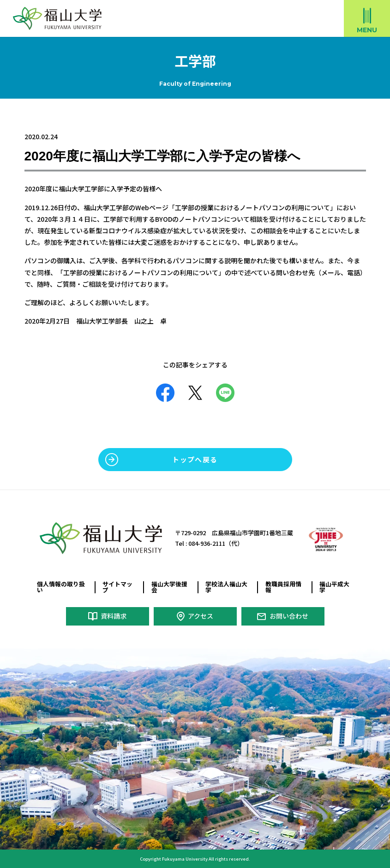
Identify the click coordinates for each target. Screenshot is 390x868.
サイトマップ (117, 587)
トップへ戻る (195, 459)
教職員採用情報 (283, 587)
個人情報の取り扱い (61, 587)
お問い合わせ (289, 616)
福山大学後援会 (169, 587)
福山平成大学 (334, 587)
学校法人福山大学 (226, 587)
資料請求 (114, 616)
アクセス (201, 616)
